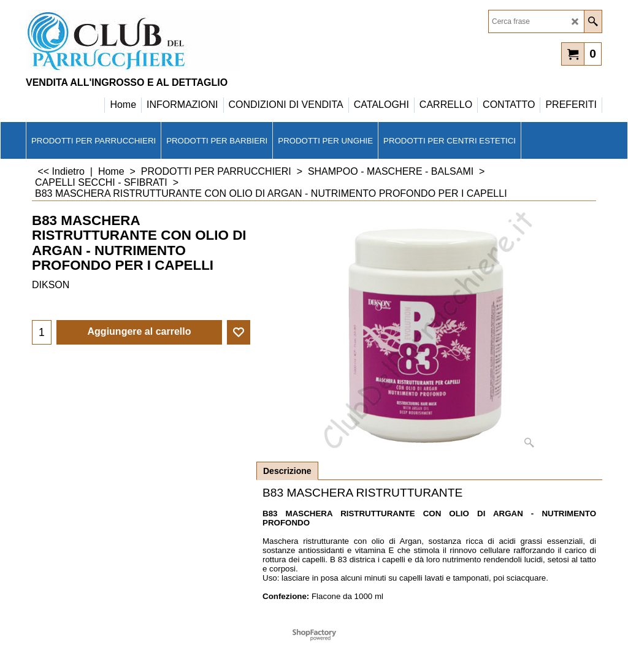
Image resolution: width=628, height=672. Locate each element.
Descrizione (287, 471)
